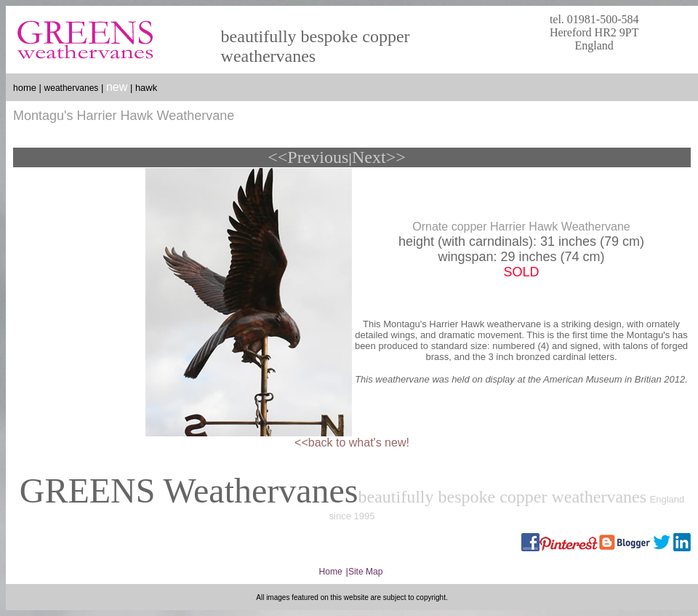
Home (331, 572)
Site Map (365, 572)
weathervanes (72, 88)
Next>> (379, 157)
